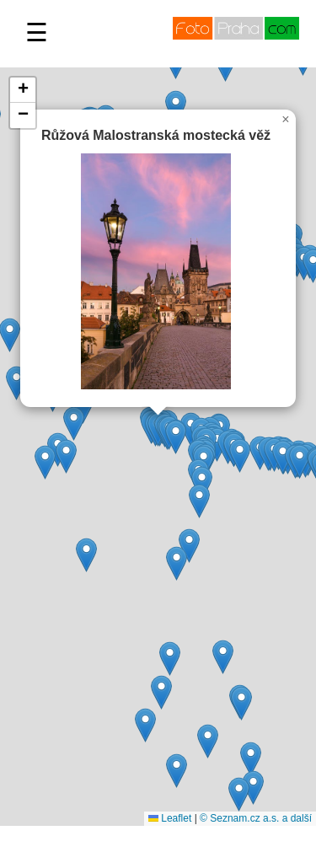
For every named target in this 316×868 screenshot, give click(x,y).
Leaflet (170, 818)
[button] (45, 462)
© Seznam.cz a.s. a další (256, 818)
